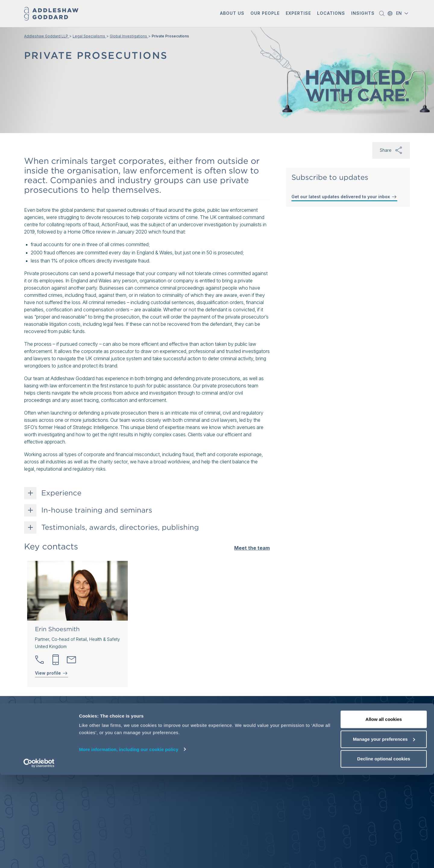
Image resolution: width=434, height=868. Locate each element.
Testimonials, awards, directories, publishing (120, 527)
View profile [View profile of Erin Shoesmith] (52, 673)
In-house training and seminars (97, 510)
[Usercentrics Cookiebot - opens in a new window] (39, 856)
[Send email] (71, 660)
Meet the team (252, 548)
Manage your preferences (384, 832)
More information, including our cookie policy (129, 842)
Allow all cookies (384, 812)
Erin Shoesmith (57, 629)
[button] (232, 14)
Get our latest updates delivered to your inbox (344, 197)
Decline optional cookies (384, 852)
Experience (61, 493)
